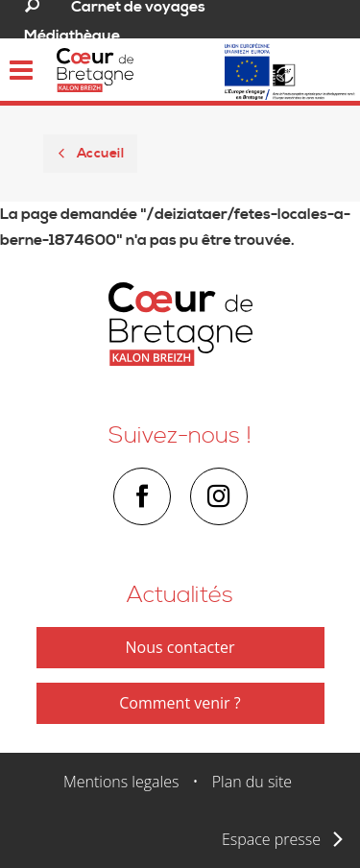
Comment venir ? (180, 703)
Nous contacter (180, 647)
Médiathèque (72, 36)
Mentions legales (121, 782)
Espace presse (271, 839)
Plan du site (252, 782)
